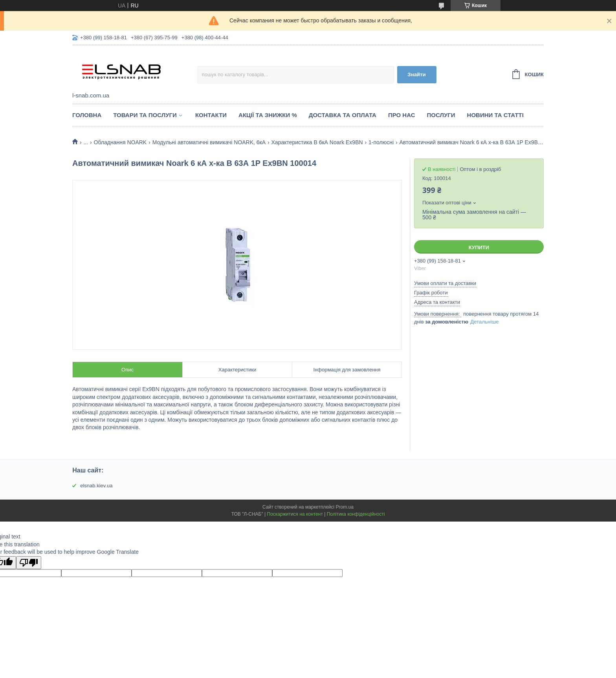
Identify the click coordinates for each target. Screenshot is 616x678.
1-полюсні (381, 142)
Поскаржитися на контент (295, 514)
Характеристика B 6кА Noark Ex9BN (317, 142)
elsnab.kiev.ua (96, 486)
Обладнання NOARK (120, 142)
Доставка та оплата (343, 115)
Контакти (211, 115)
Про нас (402, 115)
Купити (479, 247)
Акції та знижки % (268, 115)
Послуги (441, 115)
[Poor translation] (29, 563)
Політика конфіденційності (356, 514)
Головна (87, 115)
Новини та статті (495, 115)
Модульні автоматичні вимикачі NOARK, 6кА (209, 142)
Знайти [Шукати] (417, 74)
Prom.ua (345, 507)
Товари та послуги (145, 115)
